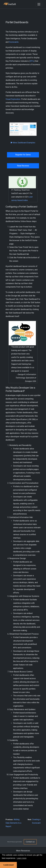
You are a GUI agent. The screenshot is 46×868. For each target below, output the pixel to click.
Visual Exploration (13, 99)
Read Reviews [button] (23, 166)
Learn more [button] (22, 858)
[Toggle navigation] (39, 4)
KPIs (32, 61)
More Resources (23, 851)
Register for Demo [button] (23, 155)
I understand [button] (8, 865)
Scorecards (14, 42)
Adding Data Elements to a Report (13, 823)
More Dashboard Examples (23, 143)
